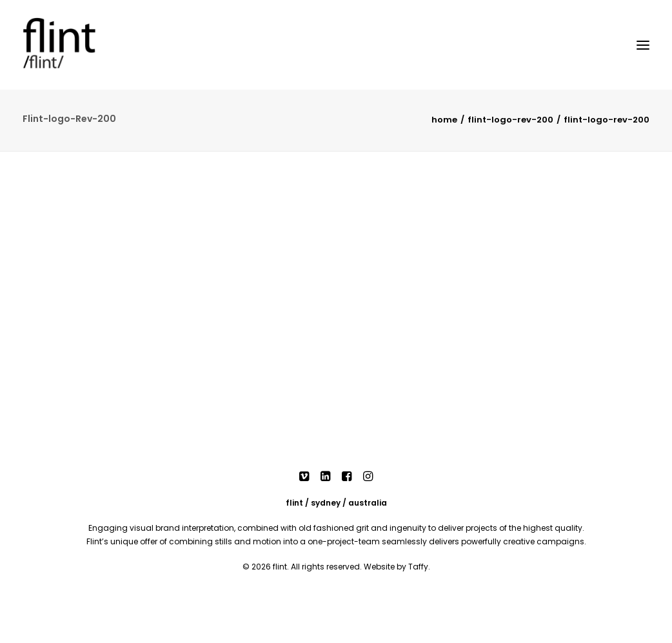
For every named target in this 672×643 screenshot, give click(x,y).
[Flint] (77, 45)
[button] (304, 478)
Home (444, 120)
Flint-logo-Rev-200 (510, 120)
